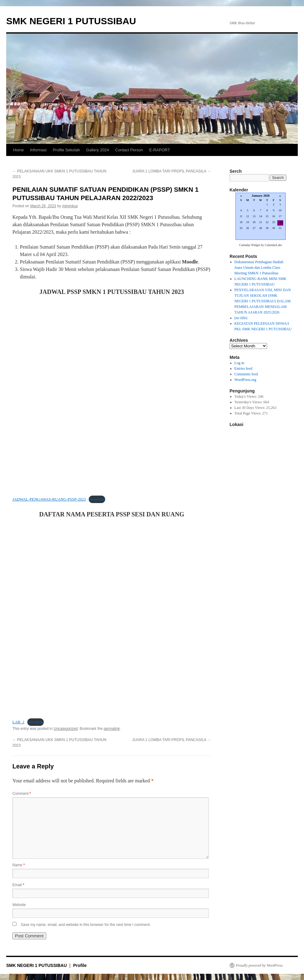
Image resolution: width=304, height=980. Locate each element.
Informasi (38, 150)
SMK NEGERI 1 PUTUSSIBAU (71, 21)
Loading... (261, 217)
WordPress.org (245, 380)
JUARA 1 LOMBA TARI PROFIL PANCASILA (172, 171)
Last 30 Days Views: (250, 408)
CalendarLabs (273, 245)
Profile (80, 965)
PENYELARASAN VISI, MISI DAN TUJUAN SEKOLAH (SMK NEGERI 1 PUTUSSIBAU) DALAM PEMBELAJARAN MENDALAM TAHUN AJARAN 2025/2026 (263, 301)
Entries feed (244, 369)
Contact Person (129, 150)
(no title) (241, 318)
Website (19, 905)
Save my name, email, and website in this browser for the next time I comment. (86, 925)
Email (18, 885)
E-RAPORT (160, 150)
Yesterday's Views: (249, 402)
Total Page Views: (248, 413)
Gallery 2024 (98, 150)
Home (18, 150)
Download (97, 499)
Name (19, 865)
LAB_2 (18, 722)
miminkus (70, 206)
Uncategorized (66, 729)
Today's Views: (246, 396)
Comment (22, 794)
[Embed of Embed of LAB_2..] (112, 619)
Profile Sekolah (66, 150)
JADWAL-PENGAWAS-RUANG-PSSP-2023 (49, 499)
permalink (112, 729)
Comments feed (246, 374)
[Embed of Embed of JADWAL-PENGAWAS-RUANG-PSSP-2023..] (112, 396)
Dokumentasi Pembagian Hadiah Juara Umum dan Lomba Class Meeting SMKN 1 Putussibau (259, 268)
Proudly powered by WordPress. (260, 965)
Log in (239, 363)
